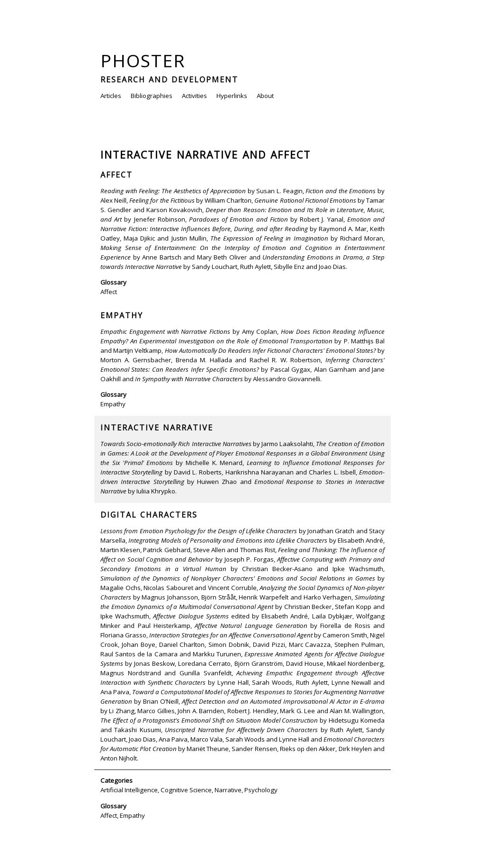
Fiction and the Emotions (341, 191)
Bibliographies (152, 96)
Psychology (261, 790)
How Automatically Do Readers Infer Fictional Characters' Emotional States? (270, 350)
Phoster (143, 60)
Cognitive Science (186, 790)
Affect (117, 175)
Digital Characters (149, 515)
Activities (194, 96)
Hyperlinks (232, 96)
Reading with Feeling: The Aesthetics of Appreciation (173, 191)
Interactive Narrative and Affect (206, 155)
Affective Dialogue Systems (191, 616)
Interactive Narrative (157, 428)
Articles (111, 96)
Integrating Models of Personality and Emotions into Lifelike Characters (228, 540)
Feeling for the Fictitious (162, 200)
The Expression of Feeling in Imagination (269, 238)
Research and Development (169, 80)
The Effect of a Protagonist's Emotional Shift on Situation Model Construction (209, 720)
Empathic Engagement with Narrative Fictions (165, 331)
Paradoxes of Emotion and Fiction (238, 219)
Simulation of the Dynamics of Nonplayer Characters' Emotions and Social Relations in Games (238, 578)
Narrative (228, 790)
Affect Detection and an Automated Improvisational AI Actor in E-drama (283, 701)
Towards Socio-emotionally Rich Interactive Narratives (176, 444)
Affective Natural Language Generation (251, 626)
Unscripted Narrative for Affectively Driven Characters (241, 730)
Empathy (122, 315)
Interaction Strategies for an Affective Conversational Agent (231, 635)
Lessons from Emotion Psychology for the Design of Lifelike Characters (199, 531)
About (265, 96)
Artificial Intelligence (129, 790)
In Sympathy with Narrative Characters (189, 379)
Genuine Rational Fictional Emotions (305, 200)
